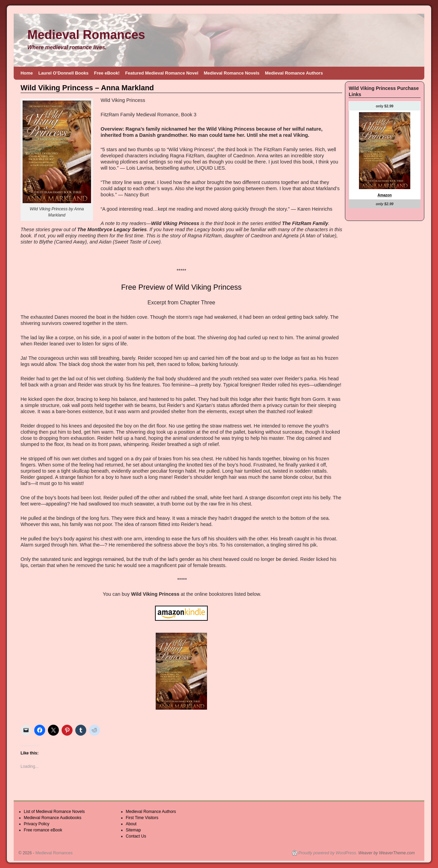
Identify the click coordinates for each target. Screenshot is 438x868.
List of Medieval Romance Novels (54, 812)
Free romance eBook (43, 830)
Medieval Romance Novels (232, 73)
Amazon (384, 195)
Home (27, 73)
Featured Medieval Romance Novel (162, 73)
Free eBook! (107, 73)
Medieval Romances (86, 35)
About (131, 824)
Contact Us (136, 836)
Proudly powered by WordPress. (328, 853)
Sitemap (133, 830)
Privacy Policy (37, 824)
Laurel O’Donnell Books (63, 73)
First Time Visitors (142, 818)
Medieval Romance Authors (294, 73)
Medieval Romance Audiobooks (53, 818)
